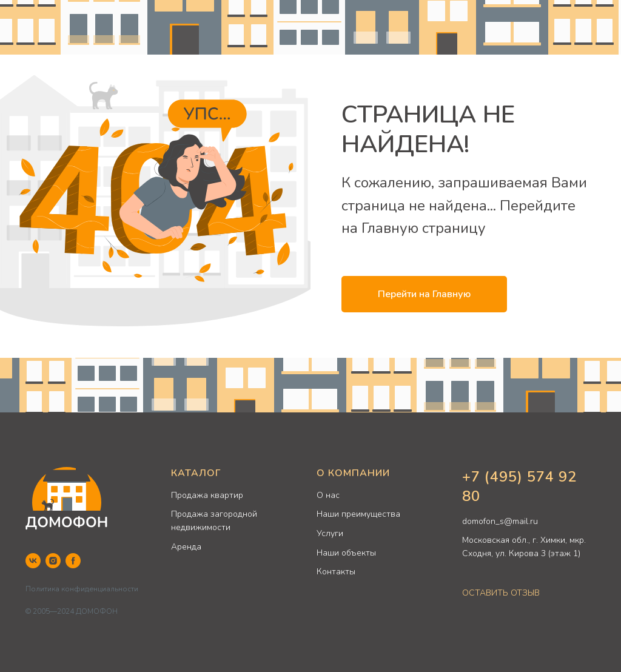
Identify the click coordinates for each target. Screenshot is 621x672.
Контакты (336, 572)
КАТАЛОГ (196, 473)
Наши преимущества (358, 514)
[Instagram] (53, 561)
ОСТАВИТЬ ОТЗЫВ (501, 593)
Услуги (330, 533)
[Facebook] (73, 561)
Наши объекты (346, 553)
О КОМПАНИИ (353, 473)
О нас (328, 495)
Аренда (186, 547)
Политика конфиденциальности (82, 589)
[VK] (33, 561)
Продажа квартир (207, 495)
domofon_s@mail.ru (500, 521)
